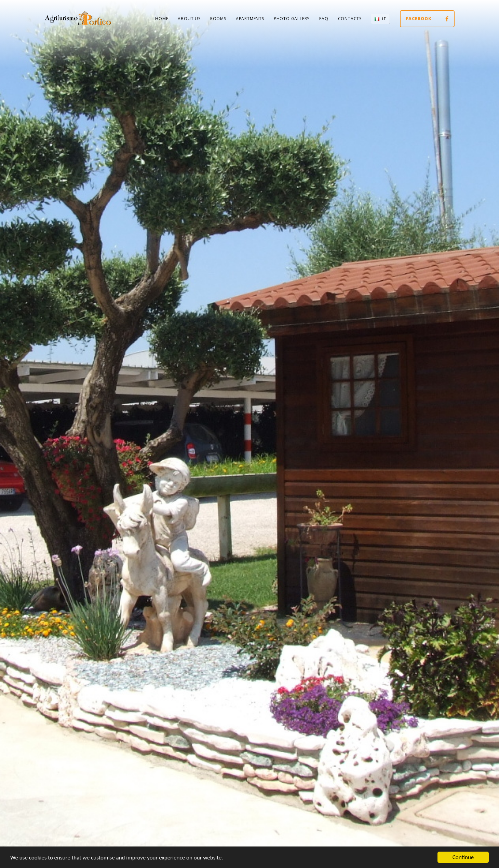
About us (189, 19)
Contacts (350, 19)
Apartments (250, 19)
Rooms (218, 19)
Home (162, 19)
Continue (463, 857)
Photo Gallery (292, 19)
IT (384, 19)
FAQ (324, 19)
